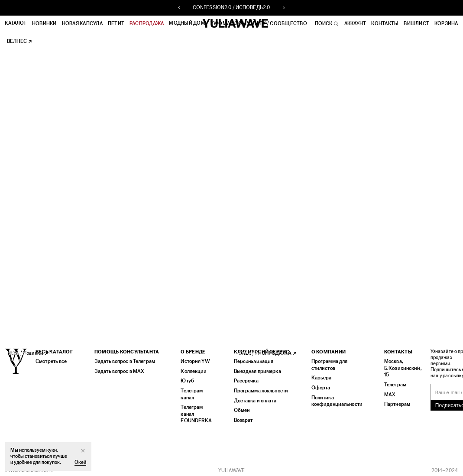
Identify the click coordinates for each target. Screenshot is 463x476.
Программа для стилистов (327, 364)
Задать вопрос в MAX (118, 370)
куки (51, 450)
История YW (194, 361)
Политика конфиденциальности (334, 399)
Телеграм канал (191, 392)
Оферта (319, 386)
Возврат (241, 418)
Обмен (240, 408)
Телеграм (390, 383)
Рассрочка (244, 380)
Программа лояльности (258, 389)
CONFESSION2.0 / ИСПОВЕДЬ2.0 (231, 8)
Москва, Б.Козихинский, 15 (396, 367)
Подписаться (442, 405)
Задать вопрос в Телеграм (123, 361)
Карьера (319, 377)
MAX (384, 393)
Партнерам (392, 402)
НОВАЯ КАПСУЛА (82, 23)
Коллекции (193, 370)
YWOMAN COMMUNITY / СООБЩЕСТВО (259, 23)
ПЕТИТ (117, 23)
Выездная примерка (254, 370)
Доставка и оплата (253, 399)
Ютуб (186, 380)
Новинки (45, 23)
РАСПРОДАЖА (147, 23)
